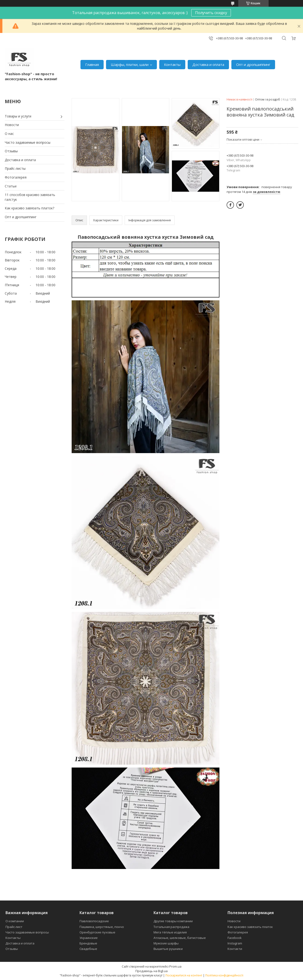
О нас (9, 134)
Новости (12, 125)
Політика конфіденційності (224, 975)
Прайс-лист (14, 927)
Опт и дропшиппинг (253, 64)
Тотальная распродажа (171, 927)
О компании (15, 921)
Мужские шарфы (166, 943)
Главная (92, 64)
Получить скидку (211, 13)
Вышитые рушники (168, 949)
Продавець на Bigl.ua (151, 971)
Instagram (235, 943)
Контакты (172, 64)
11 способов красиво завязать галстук (30, 197)
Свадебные (88, 949)
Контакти (235, 949)
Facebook (235, 938)
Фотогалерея (16, 177)
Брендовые (88, 943)
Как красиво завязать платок (250, 927)
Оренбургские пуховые (97, 932)
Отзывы (11, 151)
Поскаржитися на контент (184, 975)
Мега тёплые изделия (170, 932)
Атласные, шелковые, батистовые (180, 938)
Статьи (11, 186)
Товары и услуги (18, 116)
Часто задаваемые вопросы (28, 142)
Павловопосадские (94, 921)
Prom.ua (175, 966)
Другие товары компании (173, 921)
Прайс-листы (15, 168)
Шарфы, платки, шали (130, 64)
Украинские (89, 938)
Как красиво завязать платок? (29, 208)
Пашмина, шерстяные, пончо (102, 927)
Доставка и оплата (208, 64)
